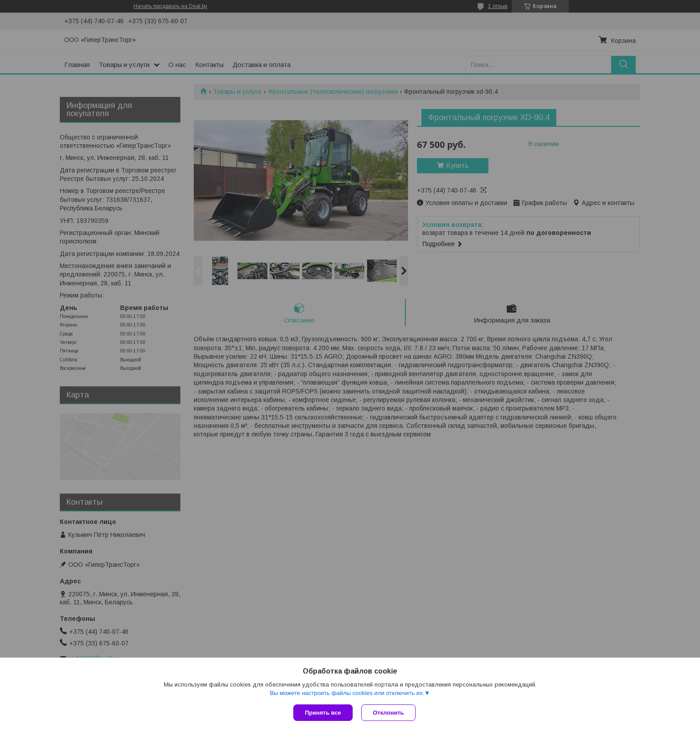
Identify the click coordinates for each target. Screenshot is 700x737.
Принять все (323, 713)
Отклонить (389, 713)
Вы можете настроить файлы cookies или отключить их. (347, 693)
